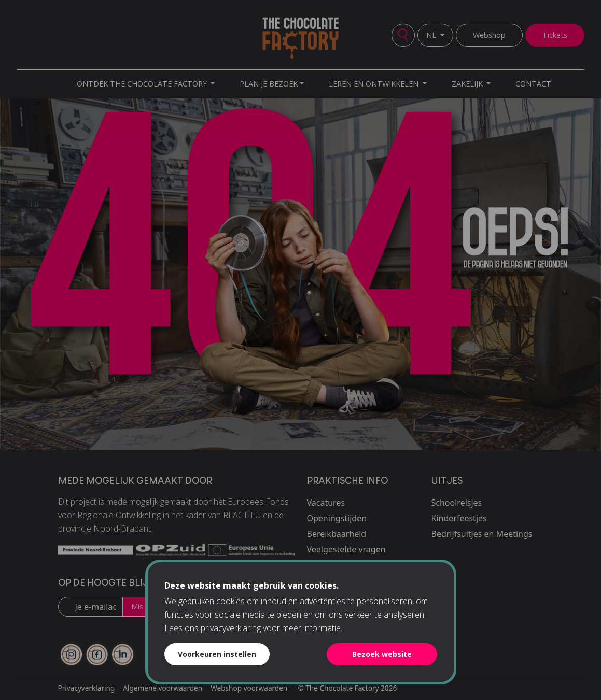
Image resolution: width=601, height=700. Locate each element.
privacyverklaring (231, 628)
